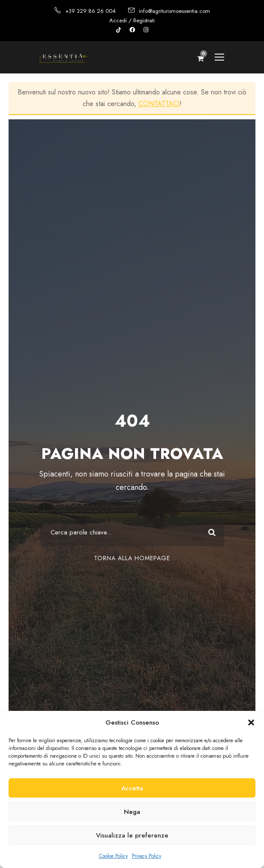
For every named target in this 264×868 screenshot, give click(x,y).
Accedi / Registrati (132, 20)
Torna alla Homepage (132, 558)
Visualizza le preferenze (132, 835)
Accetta (132, 788)
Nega (132, 812)
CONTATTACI (159, 104)
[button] (251, 722)
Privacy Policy (147, 856)
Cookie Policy (113, 856)
